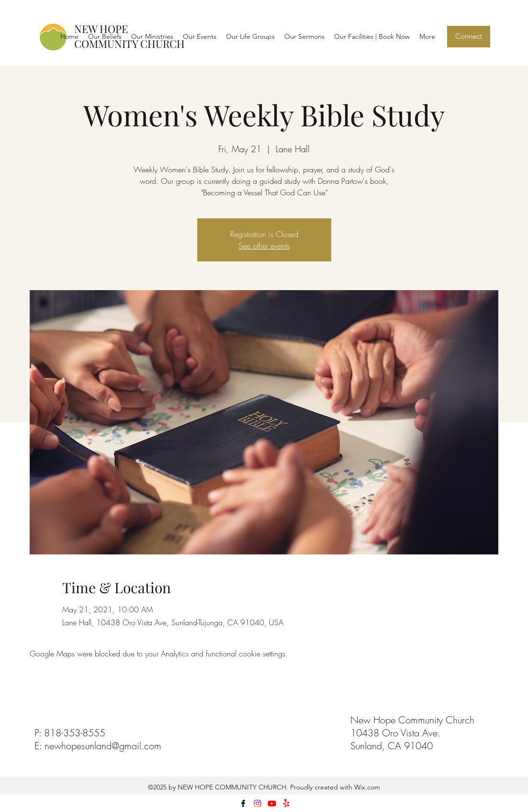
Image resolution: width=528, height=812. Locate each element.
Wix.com (366, 787)
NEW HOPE (101, 29)
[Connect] (469, 37)
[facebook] (243, 803)
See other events (264, 246)
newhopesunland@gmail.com (103, 746)
